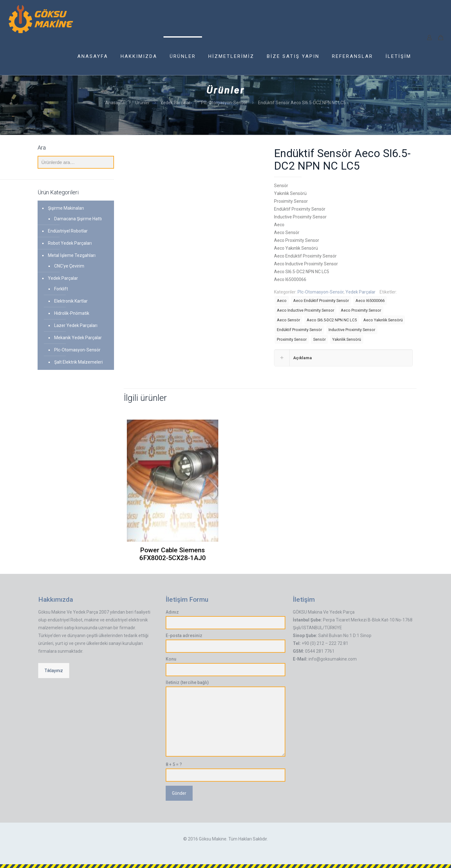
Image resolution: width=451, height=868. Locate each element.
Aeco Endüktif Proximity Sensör (321, 301)
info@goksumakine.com (333, 659)
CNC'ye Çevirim (69, 266)
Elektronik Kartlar (71, 301)
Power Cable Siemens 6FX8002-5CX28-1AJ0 (173, 554)
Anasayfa (115, 103)
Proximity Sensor (292, 339)
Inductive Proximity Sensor (352, 330)
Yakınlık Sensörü (347, 339)
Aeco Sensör (288, 320)
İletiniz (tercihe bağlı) (226, 718)
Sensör (319, 339)
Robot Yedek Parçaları (70, 243)
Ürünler (143, 103)
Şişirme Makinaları (66, 208)
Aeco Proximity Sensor (361, 310)
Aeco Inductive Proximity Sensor (306, 310)
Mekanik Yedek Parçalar (78, 338)
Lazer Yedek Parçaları (76, 325)
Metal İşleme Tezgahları (72, 255)
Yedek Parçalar (175, 103)
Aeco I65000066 (370, 301)
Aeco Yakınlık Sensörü (383, 320)
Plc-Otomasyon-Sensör (224, 103)
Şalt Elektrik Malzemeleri (78, 362)
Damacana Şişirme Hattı (78, 219)
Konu (226, 666)
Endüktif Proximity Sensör (299, 330)
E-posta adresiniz (226, 643)
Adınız (226, 619)
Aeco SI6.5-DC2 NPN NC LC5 (332, 320)
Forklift (61, 289)
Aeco (282, 301)
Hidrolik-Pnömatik (72, 313)
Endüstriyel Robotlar (68, 231)
